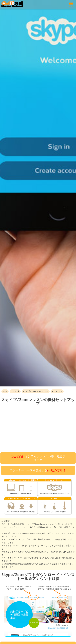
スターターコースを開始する (38, 470)
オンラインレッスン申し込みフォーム (38, 458)
